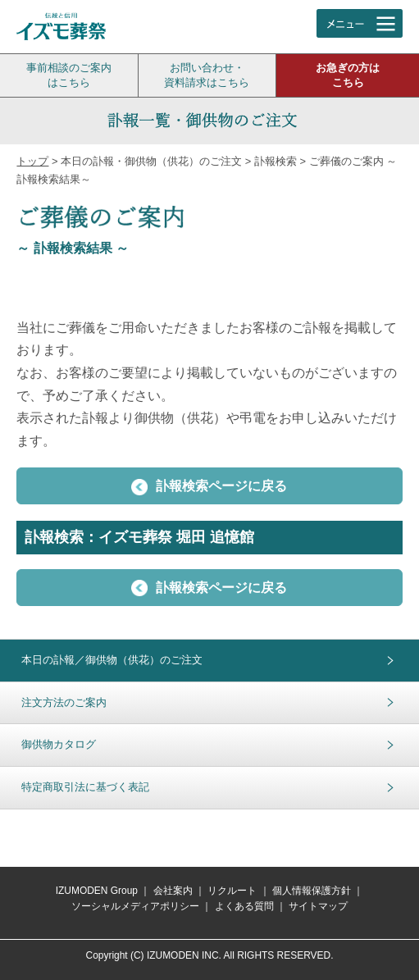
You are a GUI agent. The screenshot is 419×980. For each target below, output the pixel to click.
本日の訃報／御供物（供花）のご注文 (112, 660)
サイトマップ (318, 906)
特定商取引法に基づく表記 (85, 787)
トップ (32, 161)
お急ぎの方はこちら (348, 75)
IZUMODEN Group (97, 891)
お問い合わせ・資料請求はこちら (207, 75)
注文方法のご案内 (64, 702)
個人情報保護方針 (312, 891)
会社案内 (173, 891)
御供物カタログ (59, 744)
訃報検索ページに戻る (209, 487)
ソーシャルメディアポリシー (135, 906)
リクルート (232, 891)
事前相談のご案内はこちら (69, 75)
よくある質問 (244, 906)
